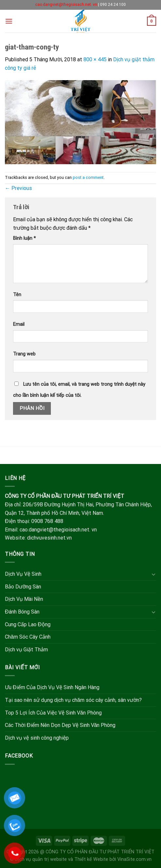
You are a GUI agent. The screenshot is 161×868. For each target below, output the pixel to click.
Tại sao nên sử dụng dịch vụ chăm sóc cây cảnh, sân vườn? (73, 700)
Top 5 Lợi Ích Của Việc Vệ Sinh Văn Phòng (53, 713)
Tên (17, 295)
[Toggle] (154, 574)
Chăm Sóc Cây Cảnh (28, 637)
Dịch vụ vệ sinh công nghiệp (37, 738)
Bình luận (24, 238)
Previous (18, 188)
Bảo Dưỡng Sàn (23, 587)
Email (19, 324)
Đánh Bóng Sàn (22, 612)
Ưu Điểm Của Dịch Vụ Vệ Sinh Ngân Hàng (52, 687)
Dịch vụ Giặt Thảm (26, 650)
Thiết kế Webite (91, 859)
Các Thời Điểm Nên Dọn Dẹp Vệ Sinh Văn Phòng (60, 725)
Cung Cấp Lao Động (28, 624)
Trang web (24, 354)
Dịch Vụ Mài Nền (24, 599)
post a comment (88, 177)
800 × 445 (95, 59)
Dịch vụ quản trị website (41, 859)
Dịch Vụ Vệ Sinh (23, 574)
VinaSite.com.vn (134, 859)
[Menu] (9, 21)
